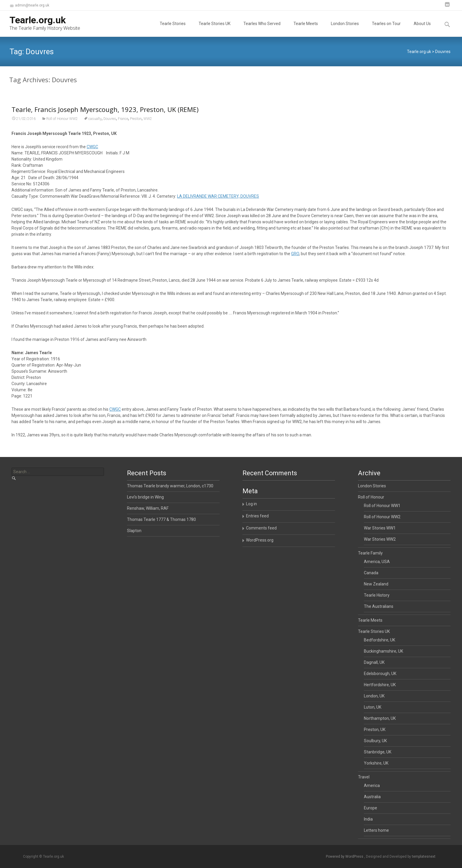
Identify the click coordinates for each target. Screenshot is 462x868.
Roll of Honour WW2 (62, 128)
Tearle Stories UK (214, 29)
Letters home (376, 830)
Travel (364, 777)
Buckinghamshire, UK (383, 651)
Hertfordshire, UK (380, 685)
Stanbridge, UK (378, 752)
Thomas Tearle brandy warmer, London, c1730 (170, 486)
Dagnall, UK (374, 662)
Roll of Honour (371, 497)
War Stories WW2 (380, 539)
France (123, 128)
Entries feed (257, 516)
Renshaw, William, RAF (148, 508)
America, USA (377, 562)
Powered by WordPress (345, 857)
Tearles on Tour (386, 29)
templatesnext (424, 857)
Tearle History (377, 595)
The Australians (379, 606)
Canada (371, 573)
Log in (251, 504)
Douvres (110, 128)
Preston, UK (375, 730)
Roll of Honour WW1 (382, 506)
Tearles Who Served (262, 29)
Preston (136, 128)
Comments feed (261, 528)
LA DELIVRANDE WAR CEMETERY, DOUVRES (218, 206)
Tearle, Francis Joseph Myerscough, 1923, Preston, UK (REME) (105, 119)
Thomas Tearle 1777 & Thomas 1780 (161, 519)
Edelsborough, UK (380, 674)
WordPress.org (260, 540)
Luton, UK (373, 707)
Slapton (134, 531)
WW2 (148, 128)
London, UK (374, 696)
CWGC (92, 156)
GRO (295, 263)
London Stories (345, 29)
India (368, 819)
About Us (422, 29)
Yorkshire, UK (376, 763)
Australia (372, 797)
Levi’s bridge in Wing (145, 497)
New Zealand (376, 584)
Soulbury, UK (375, 741)
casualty (95, 128)
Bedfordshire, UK (379, 640)
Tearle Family (370, 553)
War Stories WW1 (380, 528)
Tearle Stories (173, 29)
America (372, 786)
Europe (371, 808)
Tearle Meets (306, 29)
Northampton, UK (380, 718)
